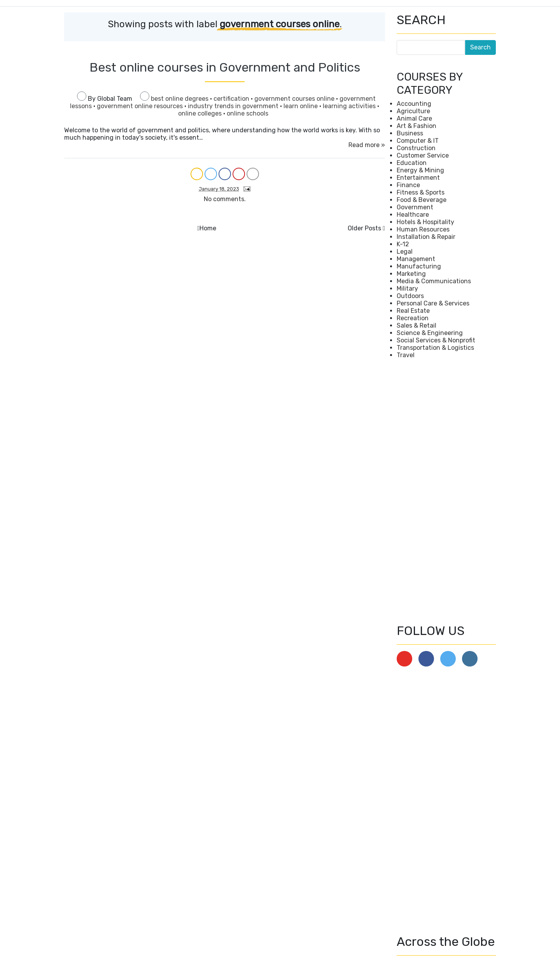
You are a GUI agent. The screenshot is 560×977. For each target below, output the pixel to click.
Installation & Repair (426, 237)
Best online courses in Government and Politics (225, 67)
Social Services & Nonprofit (436, 340)
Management (416, 259)
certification (232, 99)
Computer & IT (418, 141)
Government (415, 207)
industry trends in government (234, 106)
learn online (301, 106)
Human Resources (423, 229)
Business (410, 133)
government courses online (295, 99)
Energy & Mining (420, 170)
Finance (408, 185)
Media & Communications (434, 281)
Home (208, 228)
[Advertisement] (446, 491)
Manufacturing (419, 266)
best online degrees (180, 99)
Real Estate (413, 311)
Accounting (414, 104)
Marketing (411, 274)
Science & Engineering (430, 333)
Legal (405, 252)
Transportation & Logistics (435, 348)
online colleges (201, 113)
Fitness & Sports (421, 192)
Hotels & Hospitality (425, 222)
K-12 (403, 244)
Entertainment (418, 178)
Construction (416, 148)
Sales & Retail (416, 325)
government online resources (141, 106)
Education (412, 163)
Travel (406, 355)
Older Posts (364, 228)
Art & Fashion (416, 126)
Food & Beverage (422, 200)
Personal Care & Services (433, 303)
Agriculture (413, 111)
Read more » (367, 145)
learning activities (350, 106)
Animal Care (414, 118)
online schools (248, 113)
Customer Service (423, 155)
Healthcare (413, 215)
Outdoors (410, 296)
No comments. (225, 199)
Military (407, 289)
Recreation (413, 318)
